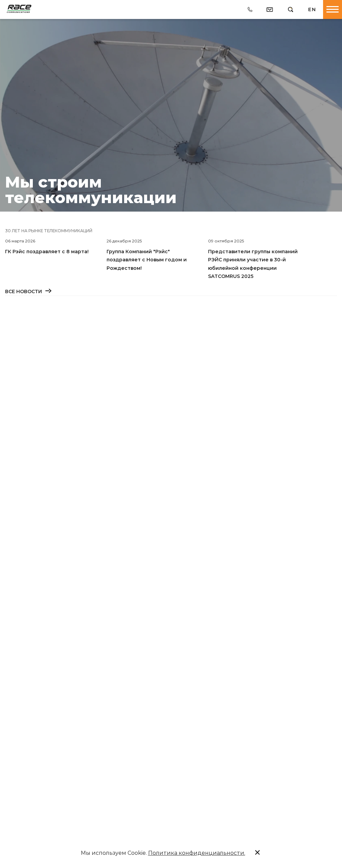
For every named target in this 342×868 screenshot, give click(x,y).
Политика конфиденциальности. (197, 853)
